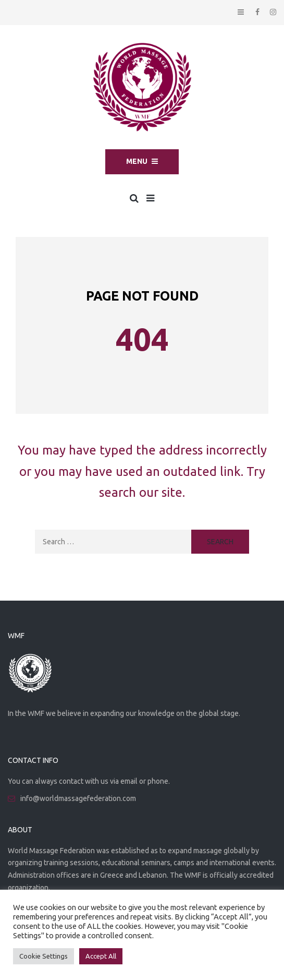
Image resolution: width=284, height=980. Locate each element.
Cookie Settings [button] (44, 956)
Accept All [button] (101, 956)
